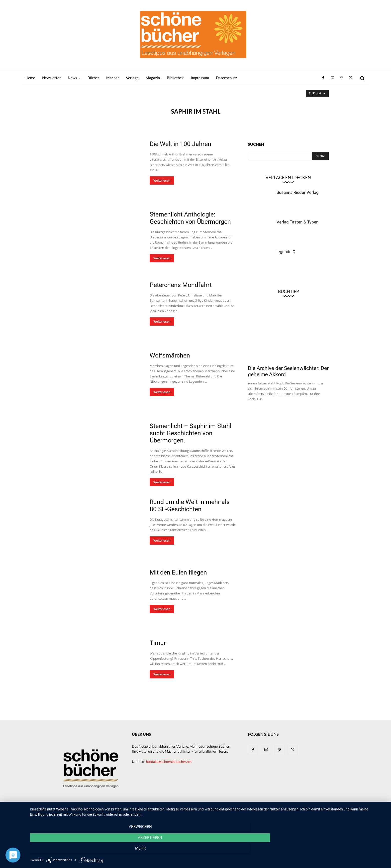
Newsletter (162, 812)
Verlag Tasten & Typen (297, 222)
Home (144, 812)
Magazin (251, 812)
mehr (333, 851)
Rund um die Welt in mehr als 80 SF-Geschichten (190, 506)
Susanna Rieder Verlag (298, 192)
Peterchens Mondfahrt (181, 285)
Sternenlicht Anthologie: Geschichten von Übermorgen (190, 218)
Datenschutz (318, 812)
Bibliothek (271, 812)
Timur (158, 643)
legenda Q (286, 252)
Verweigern (83, 851)
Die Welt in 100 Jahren (180, 144)
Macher (232, 812)
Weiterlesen (162, 181)
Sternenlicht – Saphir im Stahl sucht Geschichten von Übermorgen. (191, 433)
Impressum (294, 812)
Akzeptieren (208, 851)
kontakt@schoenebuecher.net (169, 761)
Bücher (196, 812)
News (181, 812)
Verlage (214, 812)
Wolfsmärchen (170, 355)
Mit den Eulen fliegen (178, 572)
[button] (362, 78)
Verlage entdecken (288, 178)
